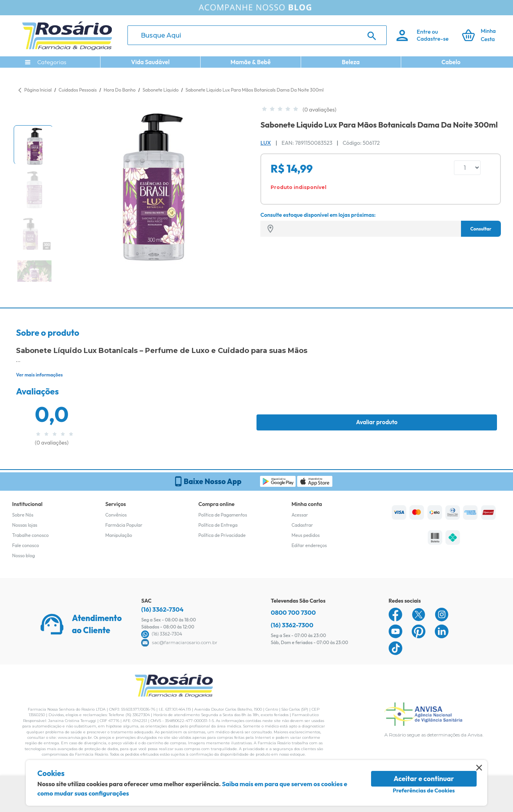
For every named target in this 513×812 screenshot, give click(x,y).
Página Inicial (38, 90)
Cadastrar (302, 525)
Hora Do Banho (120, 90)
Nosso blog (23, 555)
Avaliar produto (377, 422)
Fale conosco (26, 545)
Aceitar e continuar (424, 779)
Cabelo (451, 62)
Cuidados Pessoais (78, 90)
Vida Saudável (150, 62)
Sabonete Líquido (161, 90)
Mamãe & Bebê (250, 62)
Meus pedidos (305, 535)
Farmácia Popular (124, 525)
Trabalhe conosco (30, 535)
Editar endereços (309, 545)
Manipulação (119, 535)
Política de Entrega (218, 525)
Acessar (300, 515)
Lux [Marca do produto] (266, 143)
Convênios (116, 515)
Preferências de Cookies (424, 790)
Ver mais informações (39, 375)
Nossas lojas (25, 525)
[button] (33, 145)
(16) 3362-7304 (162, 609)
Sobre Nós (23, 515)
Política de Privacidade (222, 535)
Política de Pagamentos (223, 515)
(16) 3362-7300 (292, 625)
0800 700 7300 (293, 612)
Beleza (351, 62)
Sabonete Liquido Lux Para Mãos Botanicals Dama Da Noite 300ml (254, 90)
